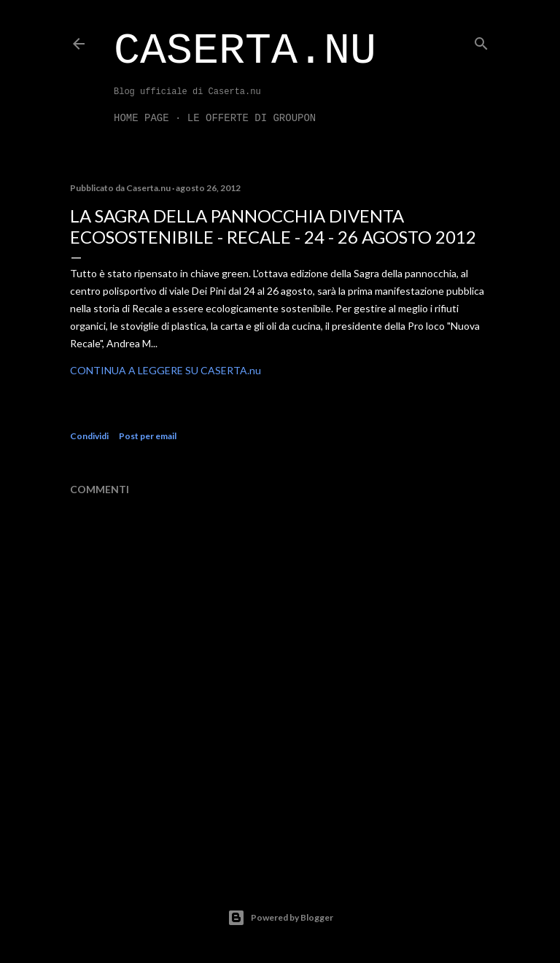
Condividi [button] (89, 436)
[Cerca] (481, 40)
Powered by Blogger (280, 918)
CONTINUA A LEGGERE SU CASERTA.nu (166, 370)
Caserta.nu (245, 51)
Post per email (148, 436)
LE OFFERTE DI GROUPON (252, 118)
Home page (141, 118)
